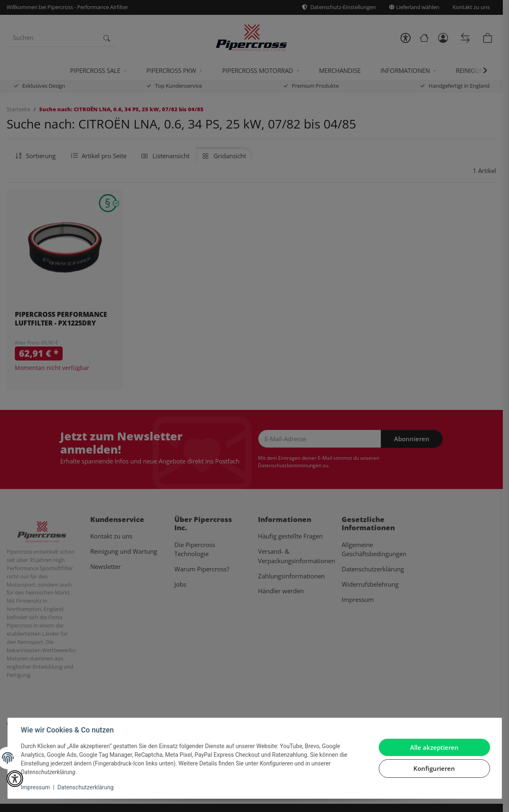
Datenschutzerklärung (85, 787)
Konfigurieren (434, 768)
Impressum (35, 787)
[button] (15, 779)
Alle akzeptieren (434, 747)
